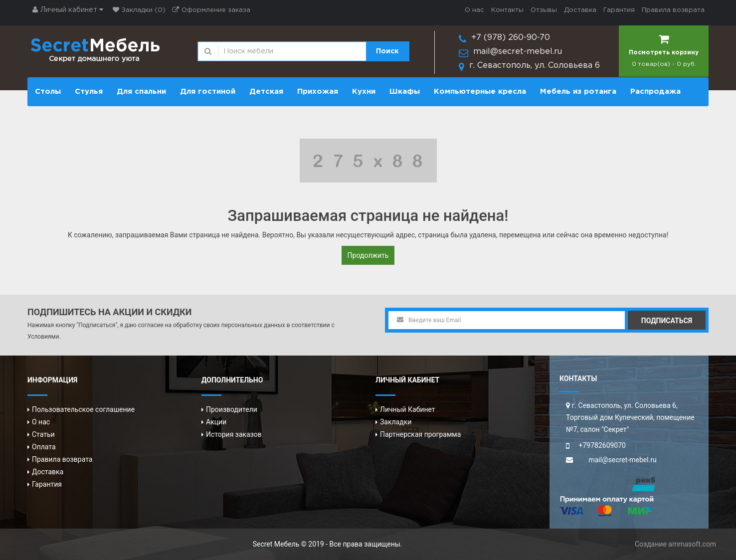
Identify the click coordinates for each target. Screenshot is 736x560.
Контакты (507, 10)
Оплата (44, 447)
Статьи (43, 434)
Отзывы (544, 10)
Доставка (580, 10)
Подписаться (667, 321)
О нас (474, 10)
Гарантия (619, 10)
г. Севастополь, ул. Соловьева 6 (535, 66)
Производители (232, 409)
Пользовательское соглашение (83, 409)
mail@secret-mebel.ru (518, 52)
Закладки (396, 422)
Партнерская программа (420, 434)
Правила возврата (673, 10)
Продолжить (368, 255)
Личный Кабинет (408, 409)
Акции (216, 422)
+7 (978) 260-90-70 (511, 38)
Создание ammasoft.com (675, 544)
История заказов (234, 434)
